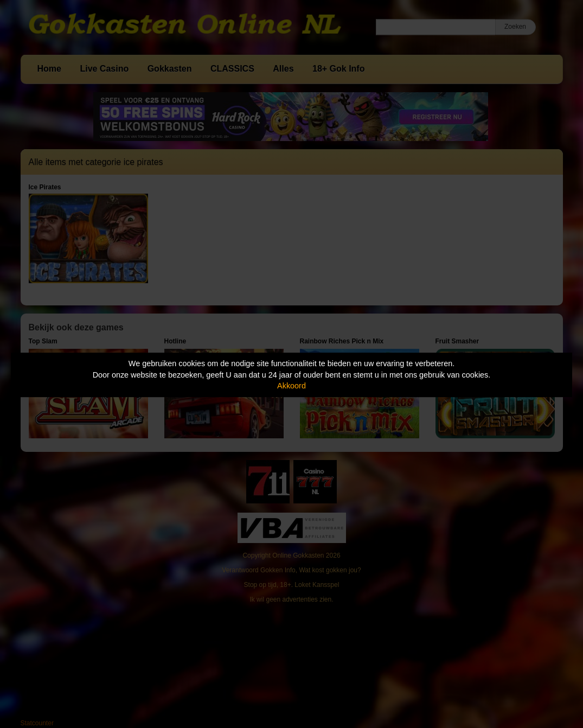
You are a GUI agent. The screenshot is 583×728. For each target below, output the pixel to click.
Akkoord (291, 386)
